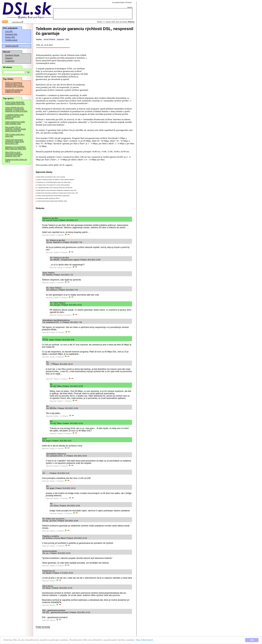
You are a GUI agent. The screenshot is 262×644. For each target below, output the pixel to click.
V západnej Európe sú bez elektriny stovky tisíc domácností (14, 116)
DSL (68, 39)
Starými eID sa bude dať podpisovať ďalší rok (14, 91)
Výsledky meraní (11, 40)
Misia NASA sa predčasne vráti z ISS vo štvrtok (51, 177)
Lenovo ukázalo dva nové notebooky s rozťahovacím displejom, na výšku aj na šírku (16, 109)
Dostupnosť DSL (11, 34)
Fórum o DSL (10, 37)
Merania (17, 55)
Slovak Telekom (49, 39)
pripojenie (60, 39)
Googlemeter (10, 61)
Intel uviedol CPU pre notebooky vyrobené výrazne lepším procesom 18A (16, 129)
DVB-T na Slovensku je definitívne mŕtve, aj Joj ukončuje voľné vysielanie (15, 84)
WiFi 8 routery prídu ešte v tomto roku (15, 135)
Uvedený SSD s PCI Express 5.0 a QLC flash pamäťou (53, 185)
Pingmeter (9, 58)
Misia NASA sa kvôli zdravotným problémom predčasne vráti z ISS (14, 154)
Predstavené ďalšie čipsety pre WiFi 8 (16, 160)
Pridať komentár (43, 627)
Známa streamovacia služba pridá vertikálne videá (15, 123)
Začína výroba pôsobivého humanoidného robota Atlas (15, 103)
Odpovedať (45, 235)
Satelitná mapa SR (12, 46)
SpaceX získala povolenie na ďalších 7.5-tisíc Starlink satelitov (56, 180)
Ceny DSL (9, 31)
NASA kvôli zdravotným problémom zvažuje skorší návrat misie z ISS (15, 141)
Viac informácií (144, 640)
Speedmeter (9, 55)
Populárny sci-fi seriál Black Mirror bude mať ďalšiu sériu (16, 148)
